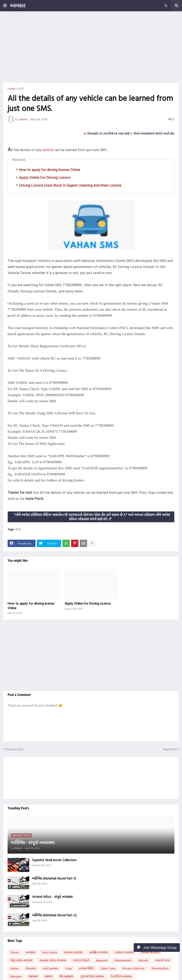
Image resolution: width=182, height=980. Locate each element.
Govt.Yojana (50, 952)
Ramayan (16, 976)
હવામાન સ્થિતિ (86, 968)
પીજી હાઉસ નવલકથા (21, 960)
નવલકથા (30, 952)
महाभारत (33, 976)
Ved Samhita (50, 968)
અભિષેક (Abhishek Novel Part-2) (54, 915)
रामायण (49, 976)
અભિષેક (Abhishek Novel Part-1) (54, 878)
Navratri (143, 960)
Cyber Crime (108, 968)
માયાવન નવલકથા (73, 952)
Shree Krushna (160, 968)
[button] (5, 6)
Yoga (68, 968)
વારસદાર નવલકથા (124, 952)
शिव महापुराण (66, 976)
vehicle (48, 150)
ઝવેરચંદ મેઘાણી (81, 960)
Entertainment (123, 960)
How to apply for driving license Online (50, 170)
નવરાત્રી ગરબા (162, 960)
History (15, 968)
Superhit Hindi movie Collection (54, 860)
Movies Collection (133, 968)
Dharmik (31, 968)
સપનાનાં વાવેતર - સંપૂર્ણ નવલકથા (52, 897)
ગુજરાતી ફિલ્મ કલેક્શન (92, 976)
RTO (21, 89)
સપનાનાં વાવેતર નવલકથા (53, 960)
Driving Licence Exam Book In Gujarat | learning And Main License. (70, 185)
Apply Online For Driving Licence (45, 177)
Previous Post (14, 749)
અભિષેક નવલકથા (150, 952)
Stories (15, 952)
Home (12, 89)
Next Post (170, 749)
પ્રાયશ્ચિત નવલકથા (99, 952)
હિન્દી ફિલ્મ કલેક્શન (121, 976)
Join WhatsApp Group (157, 948)
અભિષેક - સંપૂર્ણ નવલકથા (33, 842)
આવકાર (18, 6)
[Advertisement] (91, 47)
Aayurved (102, 960)
